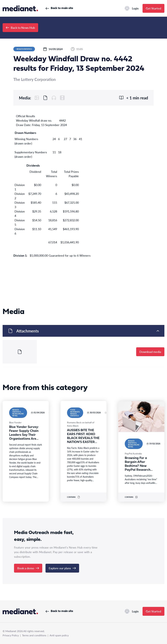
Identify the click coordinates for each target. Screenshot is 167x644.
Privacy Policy (11, 635)
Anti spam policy (59, 635)
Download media (150, 352)
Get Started (153, 8)
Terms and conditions (34, 635)
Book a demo (28, 568)
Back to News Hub (20, 28)
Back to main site (59, 8)
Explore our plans (62, 568)
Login (132, 8)
